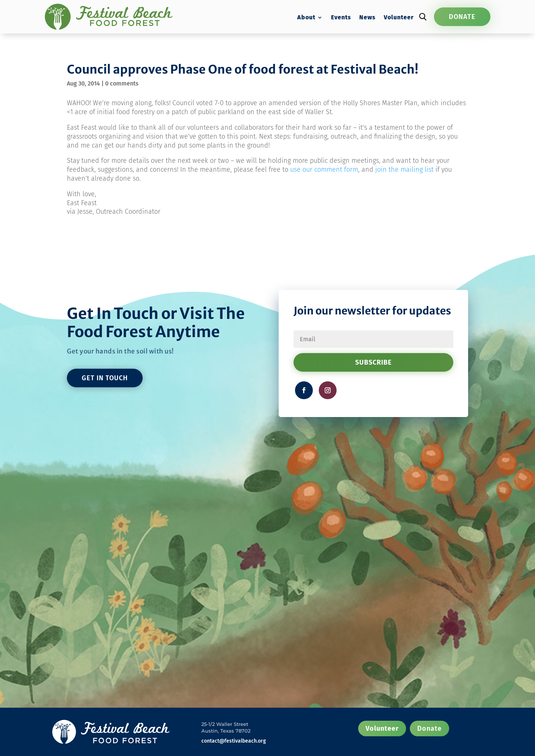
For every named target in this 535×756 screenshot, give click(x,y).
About (306, 18)
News (367, 18)
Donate (462, 17)
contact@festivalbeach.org (234, 741)
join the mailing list (404, 169)
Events (341, 18)
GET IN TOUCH (105, 378)
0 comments (122, 83)
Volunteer (399, 18)
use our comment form (324, 169)
